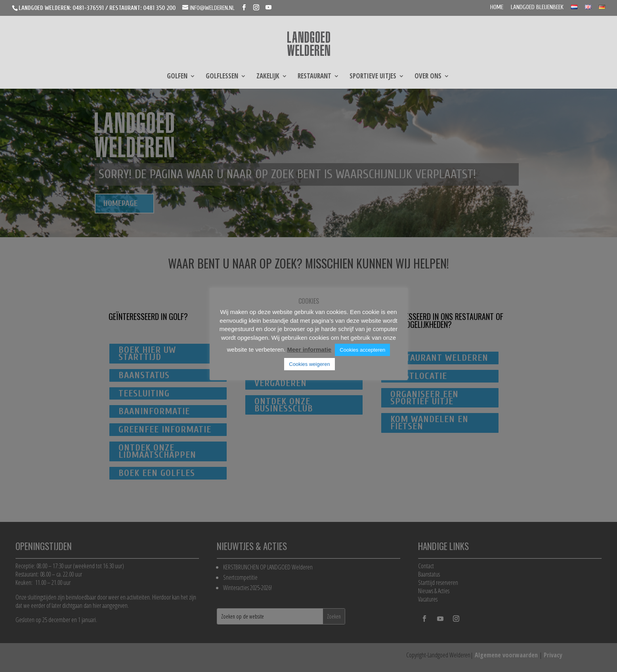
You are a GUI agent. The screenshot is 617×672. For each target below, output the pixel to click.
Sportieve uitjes (373, 77)
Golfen (177, 77)
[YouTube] (268, 8)
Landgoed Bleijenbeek (537, 8)
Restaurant (314, 77)
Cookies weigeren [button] (309, 364)
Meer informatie (309, 349)
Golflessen (222, 77)
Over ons (428, 77)
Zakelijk (268, 77)
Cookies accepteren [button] (362, 350)
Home (497, 8)
